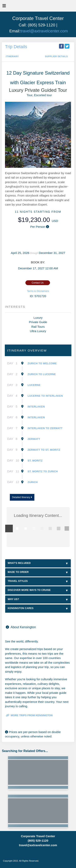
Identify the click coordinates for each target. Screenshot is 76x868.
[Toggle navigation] (4, 7)
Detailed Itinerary (22, 497)
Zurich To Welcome (42, 363)
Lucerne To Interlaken (45, 396)
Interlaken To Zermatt (45, 428)
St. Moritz (35, 461)
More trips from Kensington (29, 715)
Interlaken (36, 407)
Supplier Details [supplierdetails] (56, 56)
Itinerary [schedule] (12, 56)
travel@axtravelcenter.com (44, 31)
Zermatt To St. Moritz (44, 450)
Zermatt (34, 439)
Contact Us (37, 283)
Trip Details (16, 47)
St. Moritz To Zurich (43, 471)
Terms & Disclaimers (38, 291)
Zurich (33, 482)
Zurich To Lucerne (42, 374)
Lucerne (34, 385)
